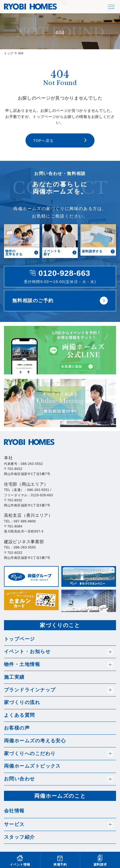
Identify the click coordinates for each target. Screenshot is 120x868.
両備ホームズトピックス (32, 766)
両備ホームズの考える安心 (35, 741)
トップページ (20, 639)
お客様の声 (17, 728)
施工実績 (14, 677)
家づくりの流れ (22, 702)
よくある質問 (20, 715)
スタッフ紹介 (20, 837)
